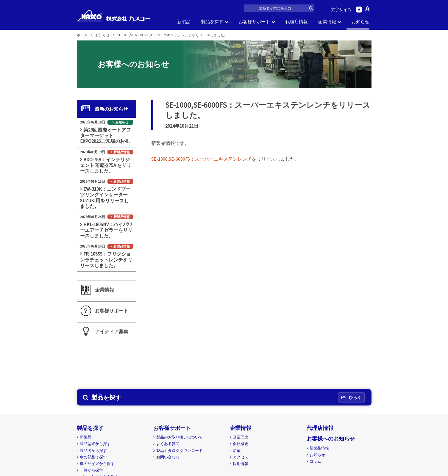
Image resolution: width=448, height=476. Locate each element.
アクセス (241, 457)
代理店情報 (297, 22)
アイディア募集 (112, 331)
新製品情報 (122, 152)
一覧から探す (91, 470)
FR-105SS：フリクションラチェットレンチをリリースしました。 (106, 259)
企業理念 (241, 437)
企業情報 (327, 22)
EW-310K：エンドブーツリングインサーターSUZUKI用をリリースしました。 (105, 198)
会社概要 (241, 444)
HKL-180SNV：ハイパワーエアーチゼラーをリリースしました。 (106, 230)
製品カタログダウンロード (179, 451)
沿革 (237, 451)
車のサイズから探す (97, 464)
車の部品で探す (93, 457)
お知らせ (360, 22)
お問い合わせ (168, 457)
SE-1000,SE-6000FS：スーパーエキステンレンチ (202, 159)
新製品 (184, 22)
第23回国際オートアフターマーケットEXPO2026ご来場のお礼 (106, 135)
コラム (315, 461)
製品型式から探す (95, 444)
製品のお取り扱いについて (179, 437)
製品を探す (212, 22)
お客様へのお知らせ (331, 439)
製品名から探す (93, 451)
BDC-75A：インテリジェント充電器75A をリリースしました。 (106, 165)
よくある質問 (168, 444)
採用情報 (241, 464)
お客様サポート (254, 22)
